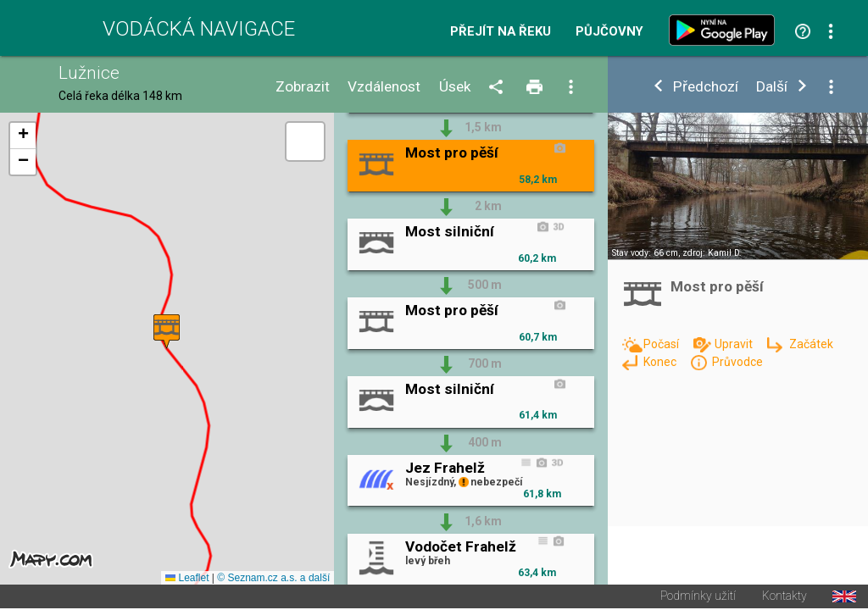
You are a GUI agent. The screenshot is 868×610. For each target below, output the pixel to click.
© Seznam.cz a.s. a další (273, 579)
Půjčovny (609, 32)
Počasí (662, 344)
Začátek (811, 344)
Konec (661, 362)
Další (772, 87)
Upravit (735, 344)
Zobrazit (303, 87)
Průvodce (737, 362)
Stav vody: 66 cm (645, 253)
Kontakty (785, 598)
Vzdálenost (384, 87)
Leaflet (187, 579)
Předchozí (706, 87)
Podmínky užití (698, 598)
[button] (167, 333)
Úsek (455, 87)
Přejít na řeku (501, 32)
